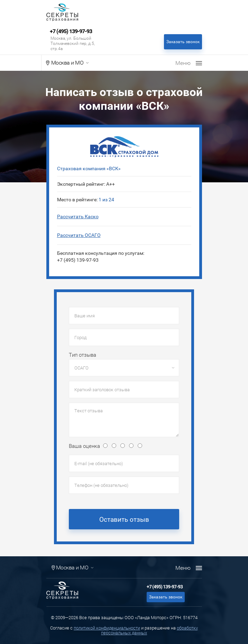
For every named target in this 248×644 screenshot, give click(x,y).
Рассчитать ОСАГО (79, 235)
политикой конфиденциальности (107, 628)
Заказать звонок (183, 42)
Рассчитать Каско (78, 217)
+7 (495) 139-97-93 (71, 31)
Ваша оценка (84, 446)
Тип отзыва (82, 355)
